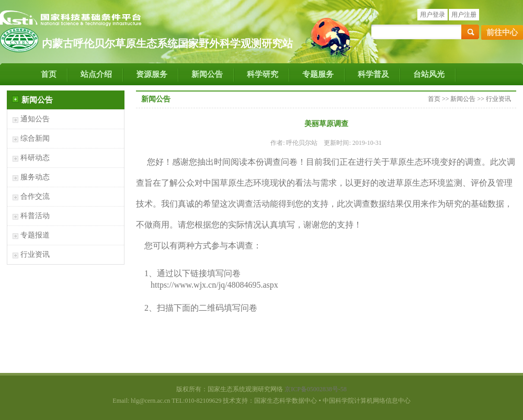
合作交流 (35, 196)
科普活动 (35, 216)
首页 (49, 74)
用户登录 (433, 15)
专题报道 (35, 235)
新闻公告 (207, 74)
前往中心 (502, 32)
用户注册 (464, 15)
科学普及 (373, 74)
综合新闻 (35, 138)
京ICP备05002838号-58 (316, 389)
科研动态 (35, 158)
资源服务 (152, 74)
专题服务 (318, 74)
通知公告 (35, 119)
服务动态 (35, 177)
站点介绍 (96, 74)
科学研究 (263, 74)
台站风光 (429, 74)
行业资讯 (35, 254)
